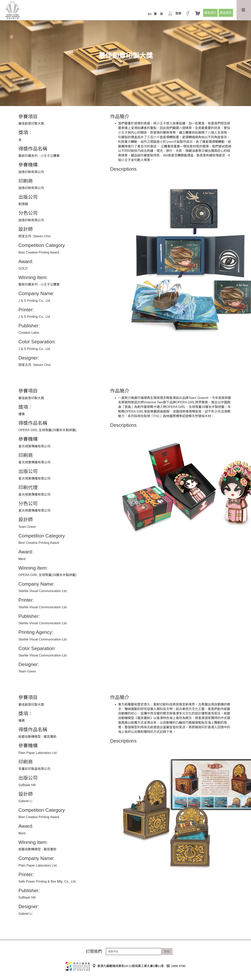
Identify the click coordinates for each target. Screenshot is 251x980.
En (150, 14)
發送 (167, 951)
